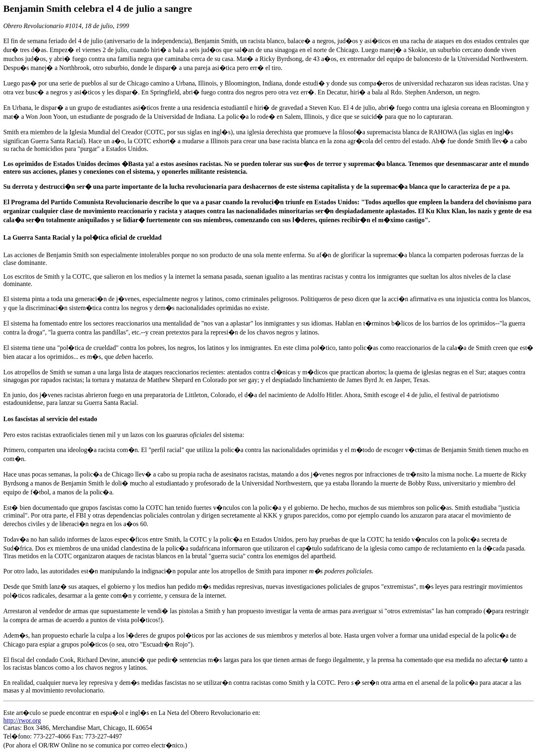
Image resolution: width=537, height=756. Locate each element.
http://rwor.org (22, 720)
